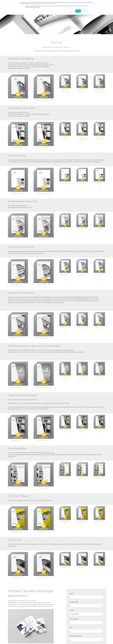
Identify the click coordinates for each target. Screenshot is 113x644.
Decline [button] (85, 11)
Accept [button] (78, 11)
